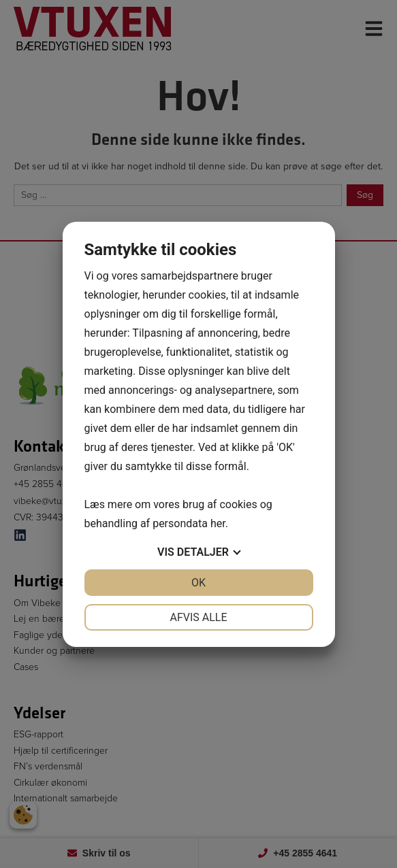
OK (198, 583)
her (218, 523)
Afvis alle (198, 617)
